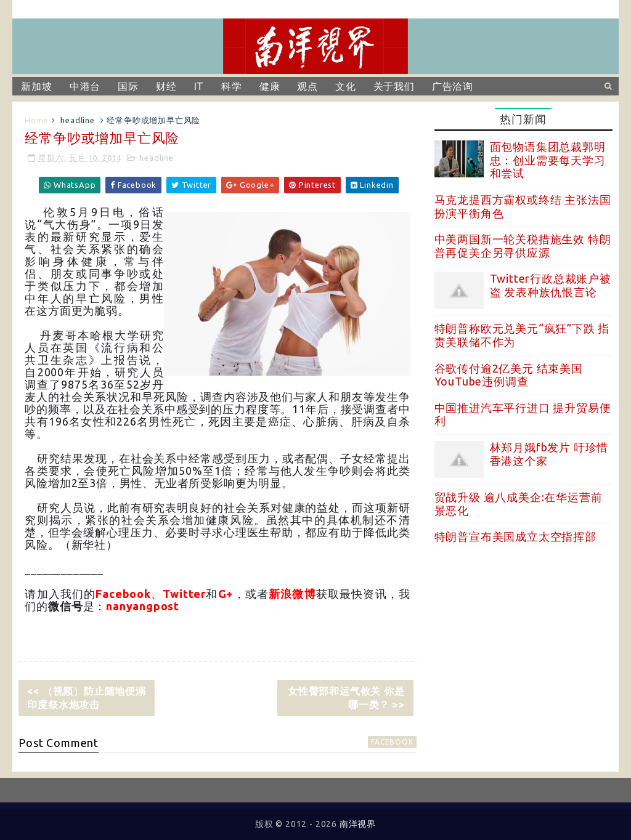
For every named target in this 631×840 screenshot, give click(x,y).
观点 (307, 86)
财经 (166, 86)
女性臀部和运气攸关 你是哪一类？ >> (346, 698)
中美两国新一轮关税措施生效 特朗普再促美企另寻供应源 (523, 246)
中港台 (85, 86)
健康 (270, 86)
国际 (128, 86)
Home (36, 120)
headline (77, 120)
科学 (232, 86)
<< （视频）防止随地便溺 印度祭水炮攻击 (91, 698)
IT (199, 86)
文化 (346, 86)
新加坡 (36, 86)
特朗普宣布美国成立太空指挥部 (515, 536)
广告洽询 (453, 86)
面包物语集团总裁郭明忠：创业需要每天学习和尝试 (548, 160)
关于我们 (394, 86)
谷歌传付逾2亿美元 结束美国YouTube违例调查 (509, 375)
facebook (392, 742)
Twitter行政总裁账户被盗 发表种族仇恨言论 (551, 285)
